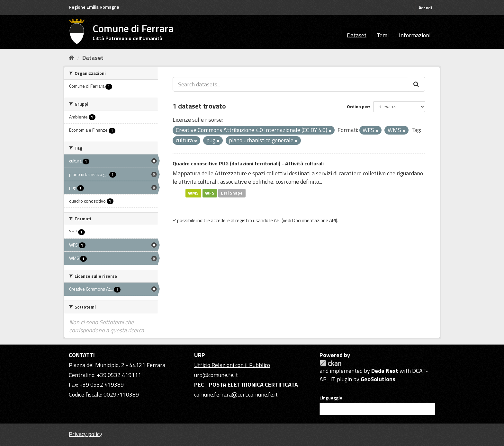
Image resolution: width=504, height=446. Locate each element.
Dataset (357, 35)
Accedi (425, 8)
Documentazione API (314, 220)
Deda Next (385, 371)
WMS (193, 193)
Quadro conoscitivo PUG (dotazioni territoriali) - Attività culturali (248, 163)
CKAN (330, 363)
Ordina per (358, 106)
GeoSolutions (378, 379)
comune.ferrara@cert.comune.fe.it (236, 394)
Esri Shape (232, 193)
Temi (383, 35)
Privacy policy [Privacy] (85, 434)
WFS (210, 193)
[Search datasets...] (290, 84)
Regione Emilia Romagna (94, 7)
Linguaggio (331, 398)
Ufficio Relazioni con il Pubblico (232, 365)
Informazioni (415, 35)
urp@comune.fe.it (216, 375)
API (277, 220)
